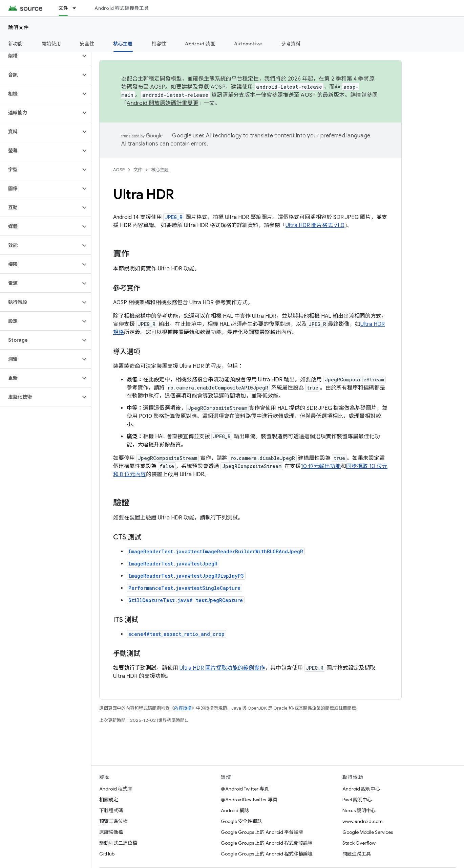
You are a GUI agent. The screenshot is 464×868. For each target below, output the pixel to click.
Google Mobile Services (368, 832)
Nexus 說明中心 (359, 810)
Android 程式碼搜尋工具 (122, 8)
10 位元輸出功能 (321, 466)
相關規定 (109, 800)
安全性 (87, 44)
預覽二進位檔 (113, 821)
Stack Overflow (359, 843)
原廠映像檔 (111, 832)
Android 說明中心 (361, 789)
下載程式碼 (111, 810)
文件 (138, 170)
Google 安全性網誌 (241, 821)
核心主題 (160, 170)
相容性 (159, 44)
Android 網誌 (235, 810)
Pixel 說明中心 (357, 800)
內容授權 (183, 708)
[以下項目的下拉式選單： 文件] (77, 8)
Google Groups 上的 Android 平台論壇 (262, 832)
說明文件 (19, 27)
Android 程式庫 (116, 789)
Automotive (248, 44)
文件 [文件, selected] (64, 8)
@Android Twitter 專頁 (245, 789)
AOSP (119, 170)
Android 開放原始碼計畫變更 (162, 103)
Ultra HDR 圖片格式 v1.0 (315, 225)
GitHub (107, 854)
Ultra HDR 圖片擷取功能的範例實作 (222, 668)
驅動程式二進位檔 (118, 843)
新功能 (15, 44)
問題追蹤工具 (357, 854)
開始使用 (51, 44)
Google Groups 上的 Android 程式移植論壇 (267, 854)
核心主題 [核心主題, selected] (123, 44)
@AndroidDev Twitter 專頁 (249, 800)
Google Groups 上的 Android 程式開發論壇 (267, 843)
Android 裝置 (200, 44)
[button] (40, 56)
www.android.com (363, 821)
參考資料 (291, 44)
